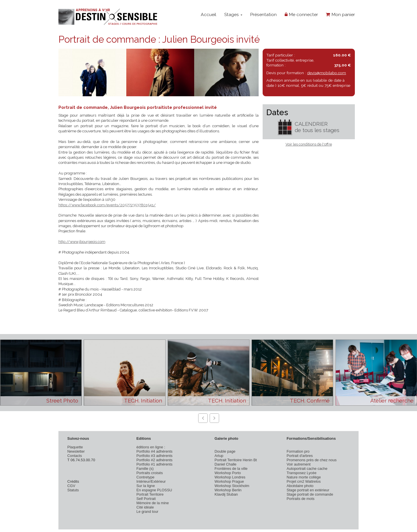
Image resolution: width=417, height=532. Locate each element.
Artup (219, 456)
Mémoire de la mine (153, 503)
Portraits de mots (301, 499)
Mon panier (340, 14)
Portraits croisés (150, 473)
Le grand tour (147, 512)
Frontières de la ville (231, 469)
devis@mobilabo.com (326, 73)
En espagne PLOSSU (154, 490)
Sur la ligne (145, 486)
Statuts (73, 490)
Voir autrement (299, 464)
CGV (71, 486)
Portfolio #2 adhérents (154, 460)
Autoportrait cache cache (307, 469)
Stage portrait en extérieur (308, 490)
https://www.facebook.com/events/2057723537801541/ (107, 205)
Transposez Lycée (302, 473)
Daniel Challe (226, 464)
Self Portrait (146, 499)
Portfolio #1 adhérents (154, 464)
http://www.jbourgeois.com (82, 242)
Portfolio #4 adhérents (154, 451)
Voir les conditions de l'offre (309, 144)
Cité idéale (145, 507)
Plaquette (75, 447)
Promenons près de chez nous (312, 460)
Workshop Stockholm (232, 486)
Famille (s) (145, 469)
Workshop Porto (228, 473)
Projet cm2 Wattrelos (304, 481)
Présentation (263, 14)
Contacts (75, 456)
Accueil (208, 14)
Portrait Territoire (150, 494)
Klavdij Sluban (226, 494)
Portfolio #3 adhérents (154, 456)
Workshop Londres (230, 477)
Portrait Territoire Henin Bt (236, 460)
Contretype (145, 477)
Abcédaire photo (300, 486)
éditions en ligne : (151, 447)
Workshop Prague (229, 481)
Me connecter (301, 14)
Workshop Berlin (228, 490)
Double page (225, 451)
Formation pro (298, 451)
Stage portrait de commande (310, 494)
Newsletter (76, 451)
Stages (233, 14)
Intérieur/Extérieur (151, 481)
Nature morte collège (304, 477)
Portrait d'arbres (300, 456)
